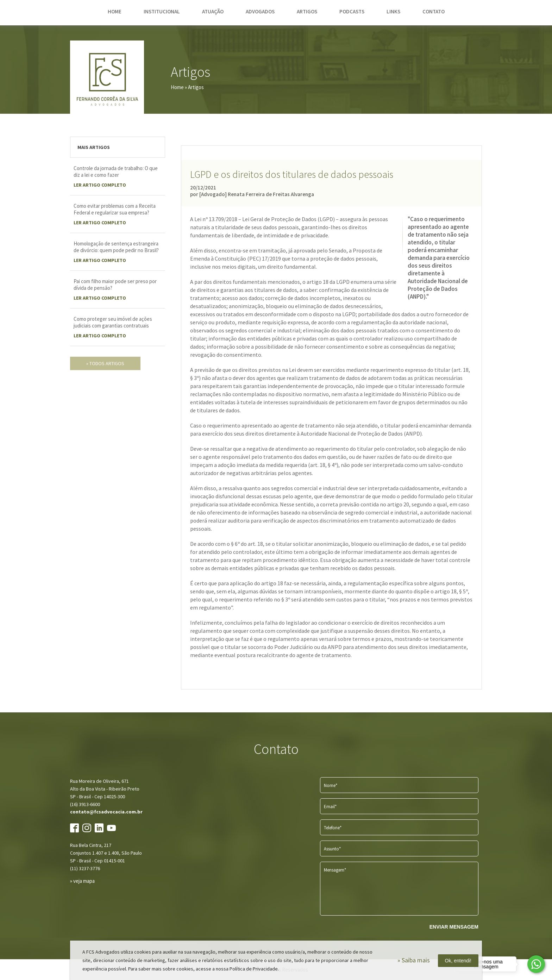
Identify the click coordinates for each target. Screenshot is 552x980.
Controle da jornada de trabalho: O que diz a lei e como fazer (116, 171)
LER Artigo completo (100, 185)
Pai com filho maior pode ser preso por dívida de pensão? (115, 285)
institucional (162, 11)
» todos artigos (105, 363)
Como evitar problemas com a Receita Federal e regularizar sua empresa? (115, 209)
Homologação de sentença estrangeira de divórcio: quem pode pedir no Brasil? (116, 247)
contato (434, 11)
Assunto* (332, 849)
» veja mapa (82, 881)
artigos (307, 11)
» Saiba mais (414, 960)
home (115, 11)
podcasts (352, 11)
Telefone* (333, 828)
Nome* (331, 785)
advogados (260, 11)
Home (177, 87)
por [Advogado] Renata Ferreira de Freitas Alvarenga (252, 194)
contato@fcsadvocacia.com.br (106, 812)
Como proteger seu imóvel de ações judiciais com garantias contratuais (113, 322)
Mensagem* (335, 870)
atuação (213, 11)
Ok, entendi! (458, 961)
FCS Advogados (107, 77)
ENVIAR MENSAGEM (454, 927)
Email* (330, 807)
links (393, 11)
